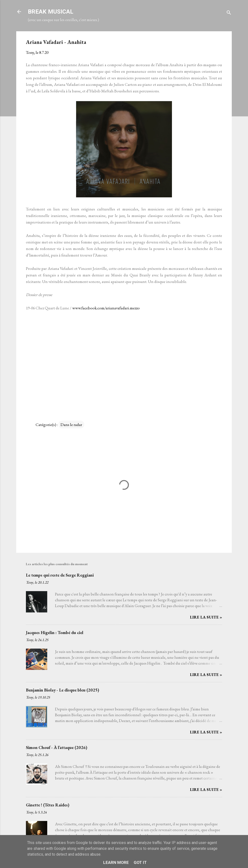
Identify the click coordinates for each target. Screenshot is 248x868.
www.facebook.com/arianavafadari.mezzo (106, 308)
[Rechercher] (229, 13)
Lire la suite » (206, 617)
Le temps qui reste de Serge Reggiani (60, 575)
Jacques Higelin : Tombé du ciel (55, 632)
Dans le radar (71, 425)
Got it (140, 862)
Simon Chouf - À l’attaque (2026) (57, 747)
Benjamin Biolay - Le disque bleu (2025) (62, 690)
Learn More (116, 862)
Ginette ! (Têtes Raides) (48, 805)
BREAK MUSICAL (51, 12)
